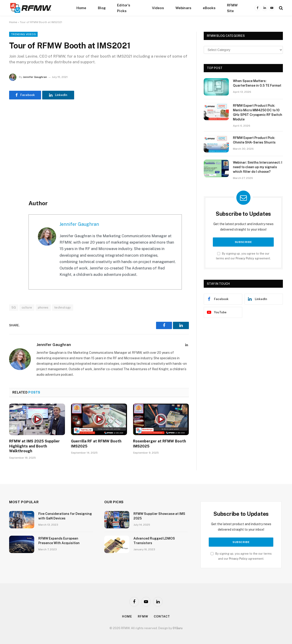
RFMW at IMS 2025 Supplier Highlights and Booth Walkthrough (34, 446)
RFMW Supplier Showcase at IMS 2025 (159, 516)
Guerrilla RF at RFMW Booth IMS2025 (96, 444)
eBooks (209, 8)
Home (81, 8)
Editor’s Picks (124, 8)
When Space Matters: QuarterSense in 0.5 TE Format (257, 83)
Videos (158, 8)
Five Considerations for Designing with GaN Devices (65, 516)
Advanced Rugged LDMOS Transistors (154, 541)
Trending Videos (23, 34)
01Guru (178, 628)
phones (43, 307)
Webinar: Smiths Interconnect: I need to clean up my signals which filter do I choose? (258, 167)
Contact (162, 616)
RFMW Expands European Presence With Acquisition (59, 541)
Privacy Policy (245, 258)
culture (27, 307)
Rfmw (143, 616)
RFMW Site (232, 8)
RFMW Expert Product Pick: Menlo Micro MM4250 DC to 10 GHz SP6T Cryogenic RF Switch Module (258, 112)
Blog (102, 8)
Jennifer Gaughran (35, 77)
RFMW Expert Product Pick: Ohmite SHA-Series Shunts (254, 140)
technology (63, 307)
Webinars (183, 8)
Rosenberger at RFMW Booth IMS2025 (159, 444)
